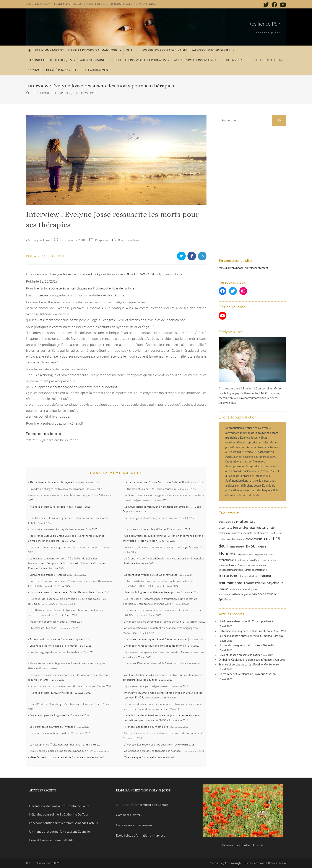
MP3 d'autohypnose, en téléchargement (243, 268)
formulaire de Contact (153, 805)
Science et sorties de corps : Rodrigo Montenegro (249, 664)
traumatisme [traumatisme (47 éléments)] (230, 583)
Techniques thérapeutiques (52, 60)
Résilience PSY (264, 24)
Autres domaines (95, 60)
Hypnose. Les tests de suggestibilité (146, 727)
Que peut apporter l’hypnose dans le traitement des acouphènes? (163, 733)
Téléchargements (97, 70)
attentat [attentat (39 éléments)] (247, 521)
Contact (35, 70)
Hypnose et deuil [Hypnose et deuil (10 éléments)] (246, 555)
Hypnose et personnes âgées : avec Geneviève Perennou (64, 547)
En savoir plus (227, 403)
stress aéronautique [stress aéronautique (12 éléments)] (257, 565)
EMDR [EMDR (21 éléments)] (250, 546)
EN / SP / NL (240, 60)
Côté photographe (65, 70)
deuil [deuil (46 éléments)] (223, 546)
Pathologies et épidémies (213, 50)
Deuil (132, 50)
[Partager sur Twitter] (181, 256)
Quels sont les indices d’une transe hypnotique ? (59, 751)
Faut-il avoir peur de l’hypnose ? (48, 715)
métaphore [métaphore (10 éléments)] (243, 560)
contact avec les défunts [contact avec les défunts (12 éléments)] (231, 539)
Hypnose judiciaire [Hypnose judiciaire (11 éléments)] (264, 554)
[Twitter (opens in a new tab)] (266, 5)
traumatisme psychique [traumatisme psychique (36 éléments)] (264, 583)
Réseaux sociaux (277, 863)
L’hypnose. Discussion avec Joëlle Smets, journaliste (155, 663)
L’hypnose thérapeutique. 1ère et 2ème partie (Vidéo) (156, 639)
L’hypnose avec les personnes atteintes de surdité (154, 621)
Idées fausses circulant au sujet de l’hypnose (56, 757)
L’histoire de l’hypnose (43, 628)
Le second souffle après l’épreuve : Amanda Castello (251, 636)
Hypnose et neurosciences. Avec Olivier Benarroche (61, 592)
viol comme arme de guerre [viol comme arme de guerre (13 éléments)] (244, 589)
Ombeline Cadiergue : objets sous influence (245, 660)
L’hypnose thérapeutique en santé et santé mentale (155, 646)
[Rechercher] (279, 120)
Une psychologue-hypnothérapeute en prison (151, 592)
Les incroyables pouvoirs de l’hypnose (52, 727)
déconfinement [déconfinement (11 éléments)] (237, 547)
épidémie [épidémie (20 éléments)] (225, 599)
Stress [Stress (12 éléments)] (241, 565)
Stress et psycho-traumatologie (95, 50)
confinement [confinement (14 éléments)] (261, 533)
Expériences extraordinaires (165, 50)
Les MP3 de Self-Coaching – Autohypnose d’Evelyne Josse (65, 704)
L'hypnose (102, 240)
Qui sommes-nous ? (49, 50)
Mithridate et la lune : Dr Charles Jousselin (150, 489)
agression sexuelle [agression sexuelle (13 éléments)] (228, 522)
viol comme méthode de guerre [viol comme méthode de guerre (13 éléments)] (235, 594)
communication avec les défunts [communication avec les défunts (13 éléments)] (235, 533)
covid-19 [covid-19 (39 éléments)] (272, 539)
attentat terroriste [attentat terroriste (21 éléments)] (262, 527)
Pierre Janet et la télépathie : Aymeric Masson (57, 482)
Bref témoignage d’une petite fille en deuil (55, 652)
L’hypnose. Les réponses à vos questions (148, 744)
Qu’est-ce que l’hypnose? (139, 757)
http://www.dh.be (169, 274)
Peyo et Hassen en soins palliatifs (239, 655)
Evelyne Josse (41, 240)
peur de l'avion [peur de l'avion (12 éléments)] (269, 560)
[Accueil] (29, 50)
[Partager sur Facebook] (192, 256)
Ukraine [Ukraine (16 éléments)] (223, 589)
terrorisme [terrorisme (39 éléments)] (228, 575)
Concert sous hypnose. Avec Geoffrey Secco (151, 575)
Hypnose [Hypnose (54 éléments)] (228, 554)
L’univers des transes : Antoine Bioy (51, 575)
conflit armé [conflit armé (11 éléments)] (276, 533)
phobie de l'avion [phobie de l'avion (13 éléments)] (227, 565)
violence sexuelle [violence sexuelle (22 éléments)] (265, 594)
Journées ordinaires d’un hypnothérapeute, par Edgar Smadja (161, 547)
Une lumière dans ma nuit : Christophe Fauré (246, 621)
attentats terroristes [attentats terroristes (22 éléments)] (234, 527)
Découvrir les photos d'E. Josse (243, 845)
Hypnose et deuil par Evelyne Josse (145, 686)
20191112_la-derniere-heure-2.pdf (52, 440)
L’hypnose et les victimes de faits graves (54, 646)
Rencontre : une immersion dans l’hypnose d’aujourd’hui (63, 495)
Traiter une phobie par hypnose (48, 621)
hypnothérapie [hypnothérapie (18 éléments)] (228, 560)
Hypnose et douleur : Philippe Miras (51, 507)
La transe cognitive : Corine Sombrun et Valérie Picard (156, 482)
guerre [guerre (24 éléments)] (261, 546)
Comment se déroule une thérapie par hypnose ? (153, 751)
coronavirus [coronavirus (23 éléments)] (254, 539)
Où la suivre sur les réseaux (134, 825)
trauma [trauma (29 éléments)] (265, 576)
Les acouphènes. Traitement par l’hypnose (55, 744)
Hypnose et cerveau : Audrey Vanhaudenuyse (57, 529)
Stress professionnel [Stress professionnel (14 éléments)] (256, 570)
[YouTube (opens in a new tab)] (282, 5)
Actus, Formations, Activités (198, 60)
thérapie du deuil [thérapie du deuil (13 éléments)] (249, 576)
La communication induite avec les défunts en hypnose (62, 686)
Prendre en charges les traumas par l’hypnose (57, 489)
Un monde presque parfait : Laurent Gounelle (246, 645)
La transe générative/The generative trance (150, 518)
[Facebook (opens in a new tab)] (274, 5)
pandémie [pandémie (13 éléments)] (255, 560)
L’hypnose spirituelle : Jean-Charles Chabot (150, 529)
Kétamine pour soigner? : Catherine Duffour (245, 631)
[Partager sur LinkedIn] (202, 256)
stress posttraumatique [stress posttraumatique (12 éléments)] (231, 570)
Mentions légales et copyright (226, 863)
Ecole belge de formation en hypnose (141, 835)
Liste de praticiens (269, 60)
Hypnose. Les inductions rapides (49, 733)
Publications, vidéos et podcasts (142, 60)
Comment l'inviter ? (129, 815)
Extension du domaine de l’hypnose (51, 639)
